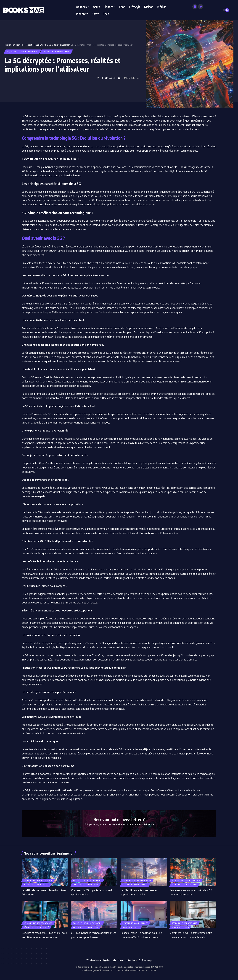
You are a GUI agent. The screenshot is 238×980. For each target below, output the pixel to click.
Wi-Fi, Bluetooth (131, 927)
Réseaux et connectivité (56, 52)
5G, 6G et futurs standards (22, 52)
